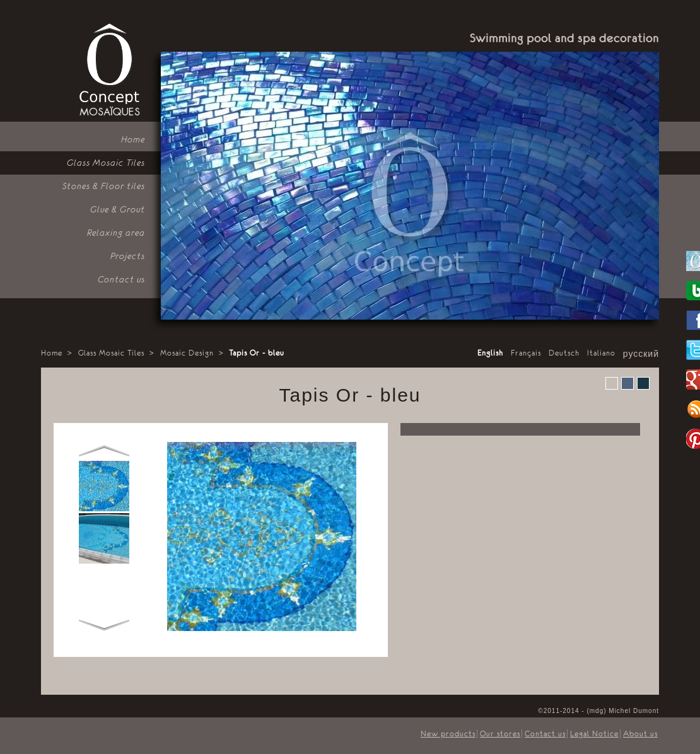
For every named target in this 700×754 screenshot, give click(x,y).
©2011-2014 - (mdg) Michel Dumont (598, 711)
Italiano (601, 353)
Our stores (500, 734)
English (490, 353)
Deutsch (564, 353)
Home (52, 353)
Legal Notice (594, 734)
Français (526, 353)
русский (641, 354)
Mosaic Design (187, 353)
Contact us (545, 734)
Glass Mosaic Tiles (111, 353)
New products (448, 734)
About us (640, 734)
